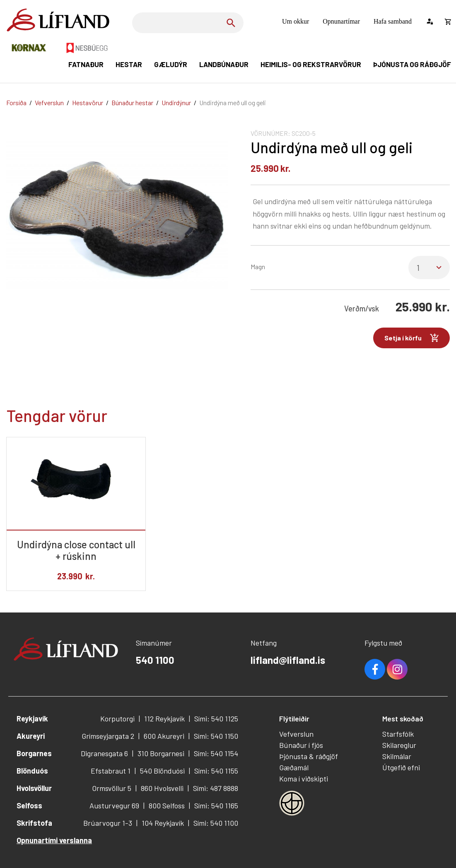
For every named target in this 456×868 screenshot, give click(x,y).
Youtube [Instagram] (397, 669)
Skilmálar (397, 756)
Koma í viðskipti (304, 779)
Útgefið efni (401, 767)
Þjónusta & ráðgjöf (309, 756)
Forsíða (16, 102)
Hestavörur (88, 102)
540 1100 (155, 660)
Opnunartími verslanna (54, 840)
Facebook (375, 669)
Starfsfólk (398, 734)
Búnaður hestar (132, 102)
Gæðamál (294, 767)
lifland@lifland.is (288, 660)
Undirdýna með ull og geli (233, 102)
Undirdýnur (176, 102)
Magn (258, 266)
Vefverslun (49, 102)
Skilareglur (399, 745)
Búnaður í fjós (301, 745)
